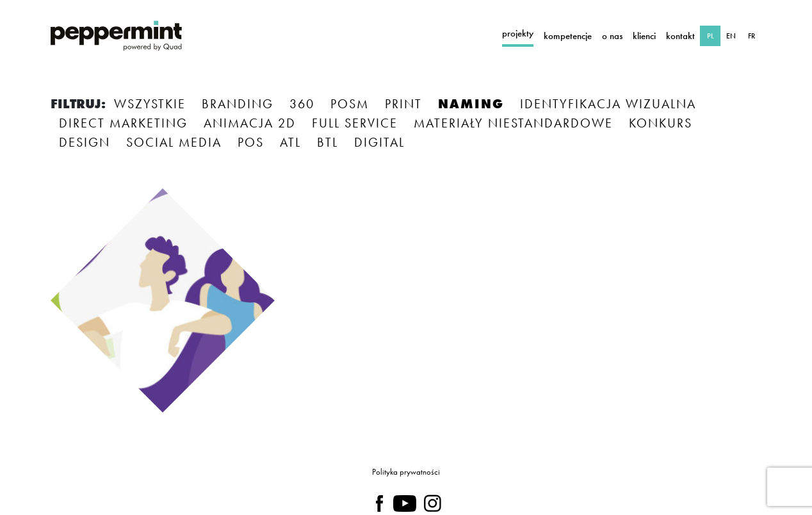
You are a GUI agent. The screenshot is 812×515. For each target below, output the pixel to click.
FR (751, 36)
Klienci (644, 36)
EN (731, 36)
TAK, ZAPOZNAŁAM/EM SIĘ (311, 407)
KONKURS (661, 123)
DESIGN (85, 142)
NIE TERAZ (471, 407)
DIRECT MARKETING (123, 123)
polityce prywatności (408, 447)
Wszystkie (150, 104)
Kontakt (680, 36)
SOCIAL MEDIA (174, 142)
